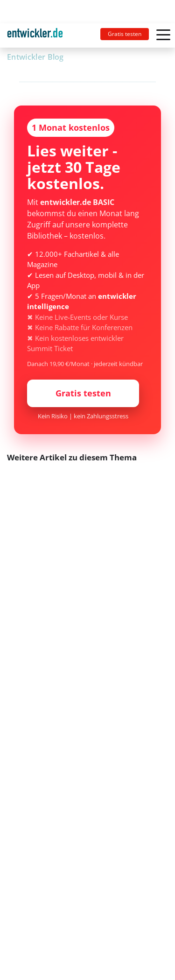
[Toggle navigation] (39, 35)
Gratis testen (125, 34)
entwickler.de (35, 37)
